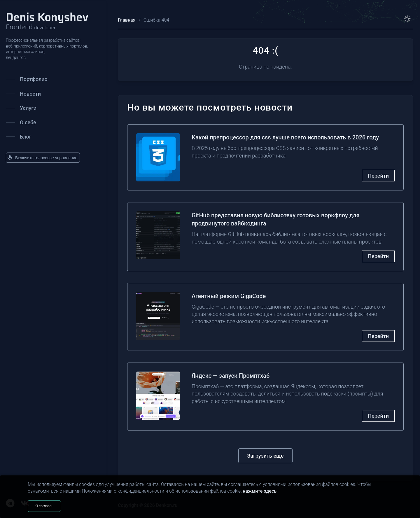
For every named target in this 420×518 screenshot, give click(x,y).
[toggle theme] (407, 19)
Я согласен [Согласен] (44, 506)
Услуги (21, 108)
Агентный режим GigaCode (229, 296)
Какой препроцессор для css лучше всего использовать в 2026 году (285, 137)
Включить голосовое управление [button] (42, 158)
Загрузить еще (266, 456)
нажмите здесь (260, 491)
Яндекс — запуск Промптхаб (231, 376)
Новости (23, 94)
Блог (19, 137)
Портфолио (27, 79)
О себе (21, 122)
